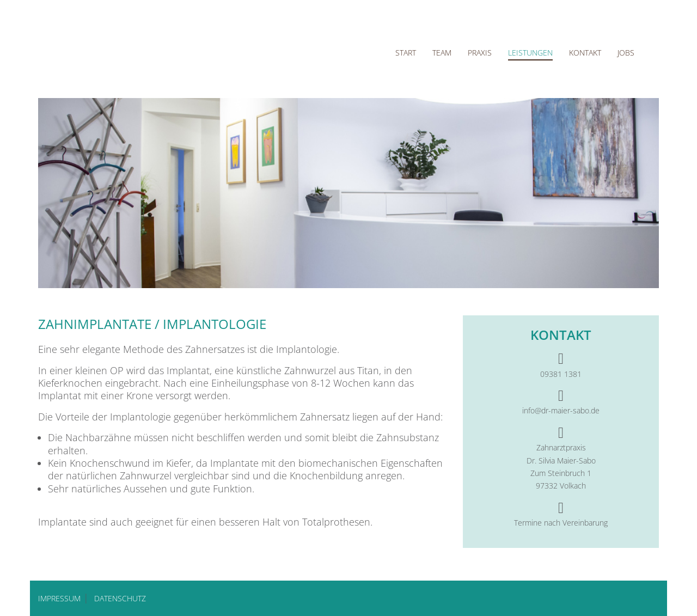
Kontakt (585, 53)
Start (406, 53)
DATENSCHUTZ (120, 598)
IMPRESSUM (59, 598)
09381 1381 (561, 374)
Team (442, 53)
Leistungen (530, 53)
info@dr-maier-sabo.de (561, 410)
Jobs (626, 53)
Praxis (480, 53)
